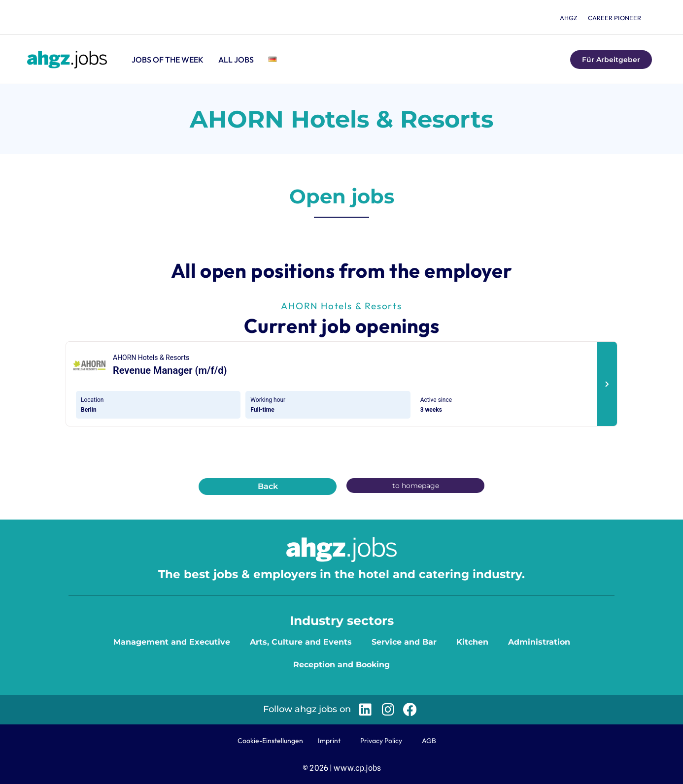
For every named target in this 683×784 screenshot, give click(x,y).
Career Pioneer (614, 18)
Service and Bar (404, 642)
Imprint (329, 741)
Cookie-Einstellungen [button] (270, 741)
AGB (429, 741)
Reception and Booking (341, 665)
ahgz (566, 18)
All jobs (236, 60)
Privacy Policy (381, 741)
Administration (539, 642)
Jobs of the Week (168, 60)
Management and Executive (172, 642)
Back (268, 486)
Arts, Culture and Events (301, 642)
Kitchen (472, 642)
